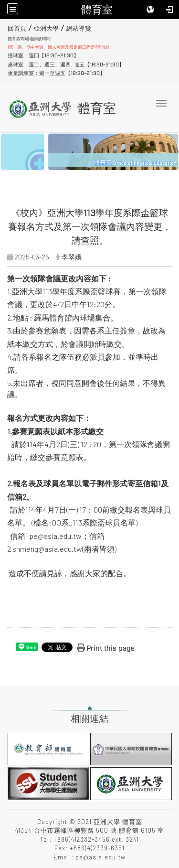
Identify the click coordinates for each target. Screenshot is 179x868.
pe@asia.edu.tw (56, 536)
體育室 (97, 10)
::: (4, 27)
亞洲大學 (46, 29)
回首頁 (17, 29)
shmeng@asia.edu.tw (47, 549)
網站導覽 (79, 29)
